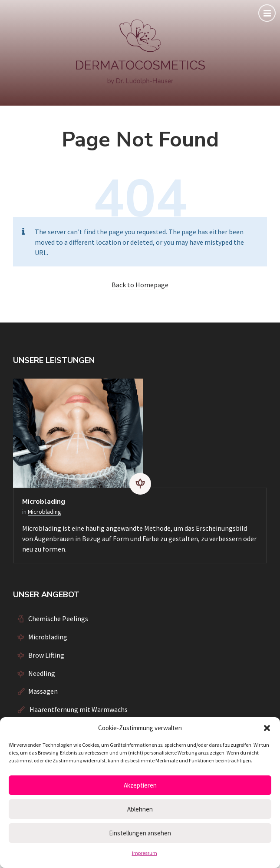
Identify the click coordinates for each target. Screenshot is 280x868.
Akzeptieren (140, 785)
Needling (42, 673)
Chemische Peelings (58, 619)
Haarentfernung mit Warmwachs (78, 709)
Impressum (145, 853)
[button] (267, 728)
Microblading (44, 502)
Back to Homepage (140, 285)
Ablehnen (140, 809)
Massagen (43, 691)
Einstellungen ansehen (140, 833)
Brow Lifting (46, 655)
